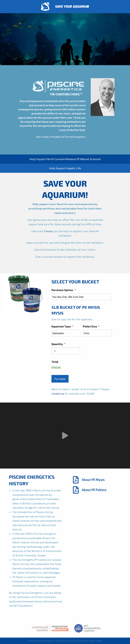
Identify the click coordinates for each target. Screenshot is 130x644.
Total (55, 362)
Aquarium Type (62, 326)
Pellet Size (91, 326)
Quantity (58, 344)
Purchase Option (64, 290)
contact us (58, 393)
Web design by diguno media (88, 641)
